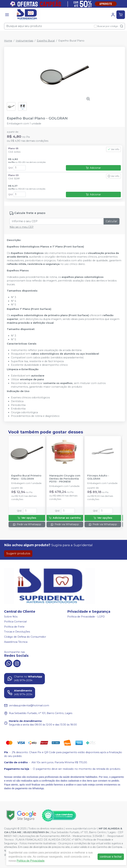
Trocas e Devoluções (17, 632)
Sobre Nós (11, 617)
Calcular (112, 221)
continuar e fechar (111, 857)
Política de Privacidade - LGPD (86, 617)
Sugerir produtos (18, 553)
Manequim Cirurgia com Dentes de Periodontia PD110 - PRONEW (65, 479)
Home (8, 41)
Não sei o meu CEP (22, 227)
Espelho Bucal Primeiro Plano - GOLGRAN (26, 477)
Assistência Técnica (16, 642)
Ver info (113, 149)
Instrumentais (24, 41)
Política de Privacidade (31, 861)
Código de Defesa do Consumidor (25, 637)
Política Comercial (15, 622)
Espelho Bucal (46, 41)
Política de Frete (14, 627)
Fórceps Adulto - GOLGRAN (98, 477)
